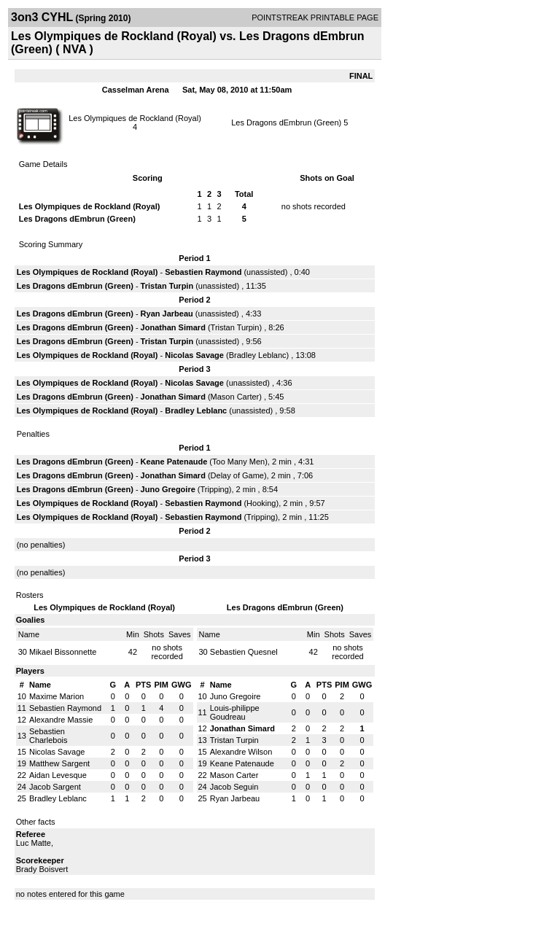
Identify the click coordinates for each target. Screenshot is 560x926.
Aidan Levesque (58, 775)
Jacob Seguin (234, 787)
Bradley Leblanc (258, 355)
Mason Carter (235, 397)
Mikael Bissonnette (63, 652)
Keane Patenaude (174, 462)
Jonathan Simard (173, 327)
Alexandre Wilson (241, 752)
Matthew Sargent (59, 763)
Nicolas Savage (194, 355)
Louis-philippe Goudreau (235, 712)
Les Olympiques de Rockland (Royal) (135, 118)
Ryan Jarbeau (167, 314)
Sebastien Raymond (203, 272)
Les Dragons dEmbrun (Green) (286, 122)
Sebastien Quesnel (244, 652)
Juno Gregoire (168, 489)
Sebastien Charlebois (48, 736)
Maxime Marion (57, 696)
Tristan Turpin (167, 286)
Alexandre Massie (61, 720)
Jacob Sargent (55, 787)
